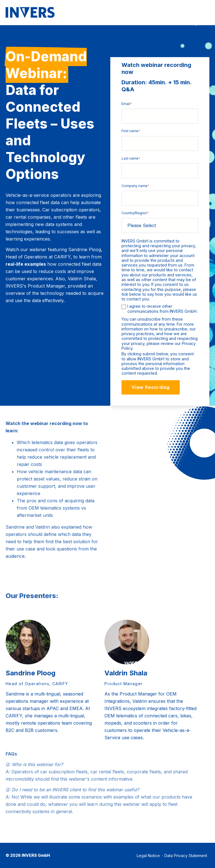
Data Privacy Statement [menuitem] (186, 856)
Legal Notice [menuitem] (148, 856)
